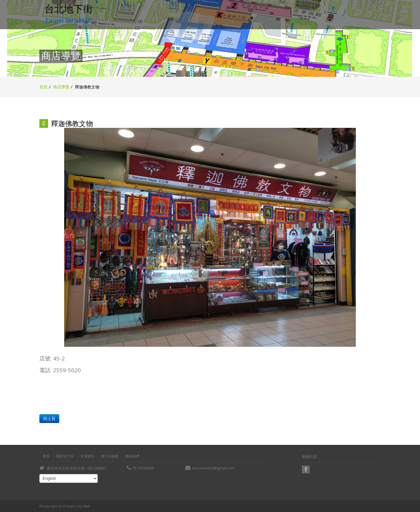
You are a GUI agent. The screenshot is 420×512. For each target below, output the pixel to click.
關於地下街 (65, 456)
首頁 (43, 87)
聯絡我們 (132, 456)
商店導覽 (61, 87)
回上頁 (49, 418)
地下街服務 (110, 456)
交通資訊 (87, 456)
